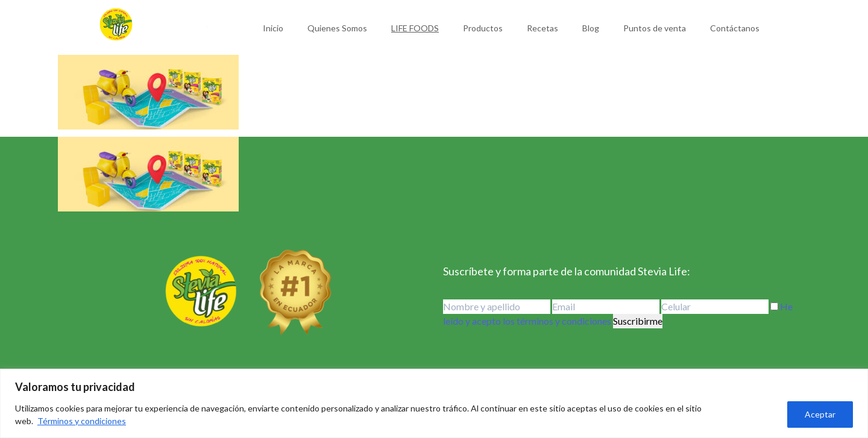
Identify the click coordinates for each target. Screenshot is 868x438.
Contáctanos (735, 28)
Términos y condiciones (82, 421)
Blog (591, 28)
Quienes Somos (337, 28)
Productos (483, 28)
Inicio (273, 28)
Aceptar (820, 414)
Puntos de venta (655, 28)
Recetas (542, 28)
